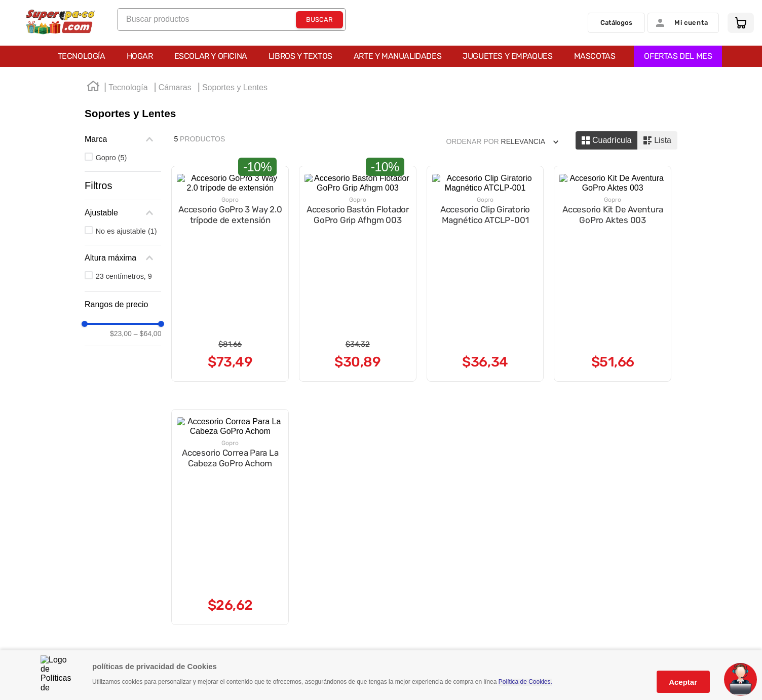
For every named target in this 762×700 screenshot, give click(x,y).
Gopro (111, 158)
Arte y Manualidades (397, 56)
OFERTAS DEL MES (678, 56)
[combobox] (232, 20)
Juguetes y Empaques (507, 56)
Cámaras (175, 87)
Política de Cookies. (525, 682)
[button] (141, 213)
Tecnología (82, 56)
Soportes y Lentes (235, 87)
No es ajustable (126, 231)
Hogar (140, 56)
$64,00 (183, 333)
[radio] (606, 140)
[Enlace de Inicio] (93, 88)
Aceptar (683, 682)
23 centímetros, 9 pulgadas (145, 276)
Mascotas (595, 56)
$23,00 (156, 333)
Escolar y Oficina (211, 56)
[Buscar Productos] (319, 20)
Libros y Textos (300, 56)
